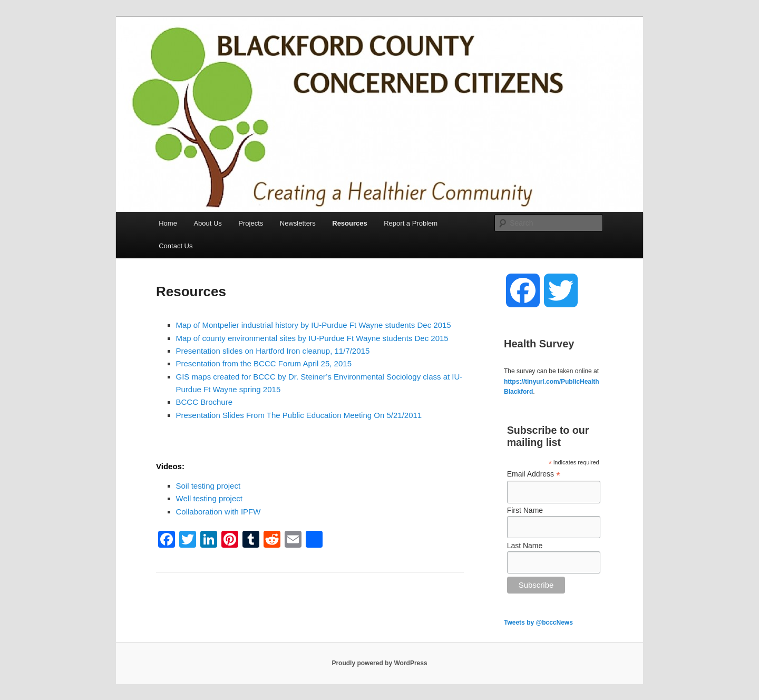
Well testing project (209, 498)
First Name (525, 510)
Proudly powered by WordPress (379, 663)
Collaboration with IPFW (218, 512)
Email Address (534, 474)
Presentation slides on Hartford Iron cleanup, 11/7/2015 (273, 351)
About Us (207, 223)
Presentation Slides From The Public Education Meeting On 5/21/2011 (299, 415)
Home (168, 223)
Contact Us (176, 246)
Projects (251, 223)
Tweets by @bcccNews (538, 623)
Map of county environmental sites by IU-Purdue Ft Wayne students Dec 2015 (312, 338)
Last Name (525, 546)
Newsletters (298, 223)
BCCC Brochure (205, 402)
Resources (349, 223)
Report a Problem (411, 223)
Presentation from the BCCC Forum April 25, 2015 (264, 363)
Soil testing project (208, 486)
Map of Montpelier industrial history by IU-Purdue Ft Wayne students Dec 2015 (314, 325)
